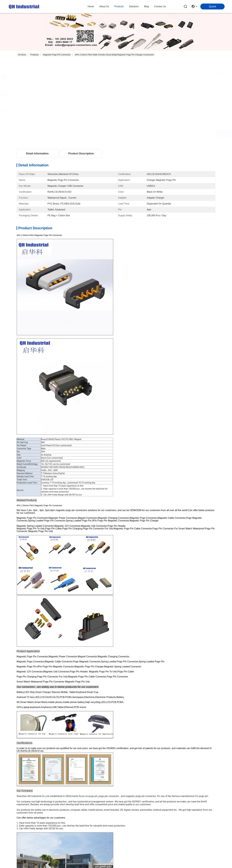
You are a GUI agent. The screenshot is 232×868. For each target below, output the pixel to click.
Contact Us (73, 737)
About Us (72, 714)
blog (146, 6)
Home (91, 6)
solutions (134, 6)
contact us (160, 6)
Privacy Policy (23, 765)
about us (104, 6)
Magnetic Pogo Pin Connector (57, 55)
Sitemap (35, 765)
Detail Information (37, 154)
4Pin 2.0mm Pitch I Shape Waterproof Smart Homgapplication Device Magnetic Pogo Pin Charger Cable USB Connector (35, 678)
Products (34, 55)
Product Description (81, 154)
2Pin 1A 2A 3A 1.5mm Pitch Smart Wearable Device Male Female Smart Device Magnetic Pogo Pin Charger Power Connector (89, 678)
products (119, 6)
